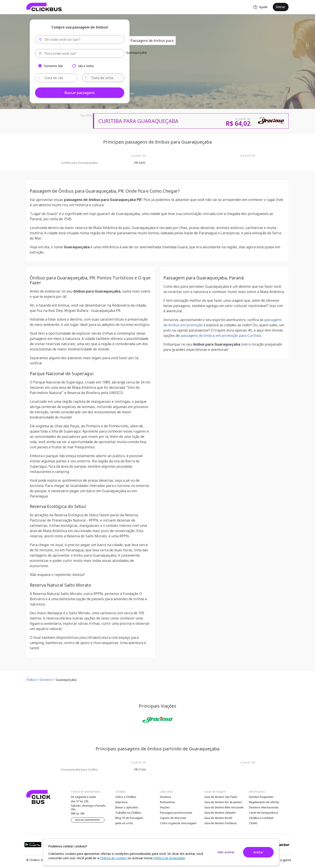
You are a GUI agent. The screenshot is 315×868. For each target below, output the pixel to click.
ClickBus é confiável (261, 818)
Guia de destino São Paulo (221, 797)
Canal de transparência (263, 813)
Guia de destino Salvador (220, 813)
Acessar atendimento (88, 820)
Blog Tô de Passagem (129, 818)
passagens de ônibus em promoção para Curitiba (221, 335)
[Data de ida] (56, 78)
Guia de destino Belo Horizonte (224, 807)
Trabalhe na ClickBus (128, 813)
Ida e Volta (86, 66)
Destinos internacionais (264, 807)
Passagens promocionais (176, 813)
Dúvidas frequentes (261, 797)
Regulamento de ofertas (264, 802)
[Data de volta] (103, 78)
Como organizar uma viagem (178, 823)
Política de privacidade (169, 858)
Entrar (281, 7)
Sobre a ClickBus (126, 797)
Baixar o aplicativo (127, 807)
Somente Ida (53, 66)
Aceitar (258, 852)
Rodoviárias (167, 802)
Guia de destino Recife (218, 818)
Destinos (166, 797)
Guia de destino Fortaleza (220, 823)
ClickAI (253, 823)
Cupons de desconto (173, 818)
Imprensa (121, 802)
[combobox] (80, 39)
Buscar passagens (80, 93)
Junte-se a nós (124, 823)
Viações (165, 807)
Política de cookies (113, 858)
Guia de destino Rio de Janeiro (223, 802)
